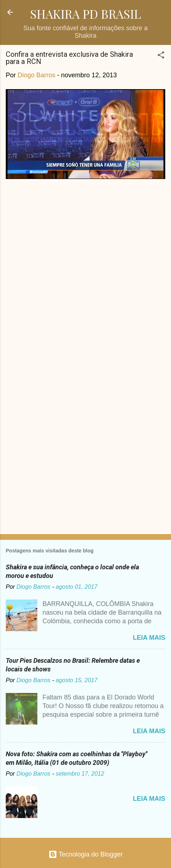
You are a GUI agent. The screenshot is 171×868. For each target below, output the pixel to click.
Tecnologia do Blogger (86, 854)
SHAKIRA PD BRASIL (86, 14)
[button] (161, 56)
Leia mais (149, 638)
